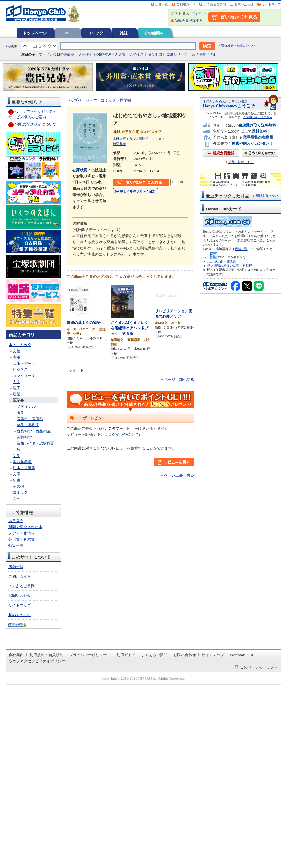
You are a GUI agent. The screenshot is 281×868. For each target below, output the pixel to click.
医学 (21, 413)
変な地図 (155, 54)
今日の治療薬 (64, 54)
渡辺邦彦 (119, 144)
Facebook (238, 655)
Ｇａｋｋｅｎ (155, 139)
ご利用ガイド (186, 4)
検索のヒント (247, 46)
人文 (17, 382)
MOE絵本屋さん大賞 (109, 54)
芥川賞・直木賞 (22, 539)
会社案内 (16, 655)
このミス (137, 54)
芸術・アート (24, 363)
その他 (18, 486)
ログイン (199, 13)
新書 (17, 480)
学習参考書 (22, 462)
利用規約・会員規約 (46, 655)
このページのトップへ (259, 667)
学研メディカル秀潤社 (129, 139)
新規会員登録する (189, 21)
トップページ (35, 33)
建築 (17, 394)
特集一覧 (16, 545)
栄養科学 (24, 437)
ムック (18, 499)
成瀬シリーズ (177, 54)
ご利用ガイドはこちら (258, 117)
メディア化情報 (22, 533)
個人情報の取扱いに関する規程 (230, 265)
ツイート (76, 370)
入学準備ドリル (204, 54)
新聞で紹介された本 (25, 527)
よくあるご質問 (215, 4)
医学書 (18, 400)
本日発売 (16, 521)
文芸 (17, 351)
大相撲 (84, 54)
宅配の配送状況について (36, 124)
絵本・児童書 (24, 468)
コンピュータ (24, 376)
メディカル (26, 407)
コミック (95, 33)
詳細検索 (227, 46)
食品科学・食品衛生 (34, 431)
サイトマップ (271, 4)
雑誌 (124, 33)
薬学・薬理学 (28, 425)
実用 (17, 357)
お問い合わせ (244, 4)
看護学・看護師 (30, 419)
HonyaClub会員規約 (221, 261)
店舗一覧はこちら (241, 162)
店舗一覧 (162, 4)
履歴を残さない (267, 196)
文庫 (17, 474)
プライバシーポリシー (88, 655)
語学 (17, 456)
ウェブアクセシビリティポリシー (37, 661)
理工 (17, 388)
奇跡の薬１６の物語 (84, 323)
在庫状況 (80, 170)
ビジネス (20, 369)
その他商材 (154, 33)
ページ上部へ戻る (179, 380)
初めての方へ (20, 615)
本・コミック (20, 345)
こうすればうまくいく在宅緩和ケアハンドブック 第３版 (129, 328)
